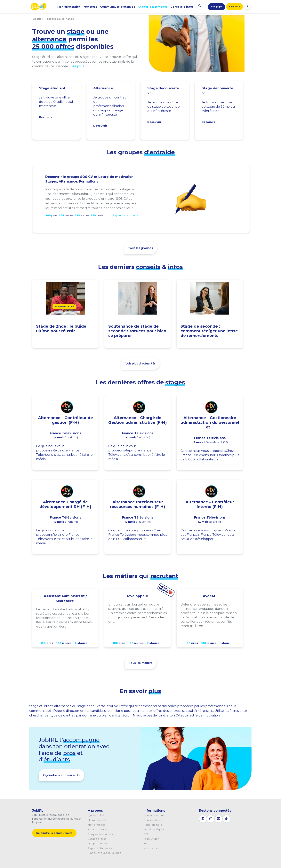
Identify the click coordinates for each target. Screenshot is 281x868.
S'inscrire (234, 7)
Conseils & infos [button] (182, 7)
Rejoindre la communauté (61, 775)
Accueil (38, 19)
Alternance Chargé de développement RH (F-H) (65, 504)
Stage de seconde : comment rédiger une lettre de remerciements (209, 331)
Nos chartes (151, 848)
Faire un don (151, 839)
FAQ (146, 843)
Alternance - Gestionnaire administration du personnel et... (210, 422)
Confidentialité (153, 820)
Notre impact (96, 825)
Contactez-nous (154, 815)
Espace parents (98, 829)
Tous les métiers (141, 663)
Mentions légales (154, 829)
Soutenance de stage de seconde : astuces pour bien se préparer (137, 331)
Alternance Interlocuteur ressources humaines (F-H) (138, 504)
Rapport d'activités (100, 848)
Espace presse (97, 839)
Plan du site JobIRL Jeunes (104, 853)
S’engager (217, 7)
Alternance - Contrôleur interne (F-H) (210, 504)
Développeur (137, 596)
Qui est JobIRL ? (98, 815)
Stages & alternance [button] (153, 7)
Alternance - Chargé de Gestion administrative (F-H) (138, 420)
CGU (146, 834)
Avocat (209, 596)
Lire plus (77, 66)
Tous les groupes (141, 248)
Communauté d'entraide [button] (118, 7)
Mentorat (90, 7)
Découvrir (46, 117)
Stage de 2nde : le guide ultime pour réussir (61, 329)
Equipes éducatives (100, 834)
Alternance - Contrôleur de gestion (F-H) (65, 420)
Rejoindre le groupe (126, 215)
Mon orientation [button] (69, 7)
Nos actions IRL (97, 820)
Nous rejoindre (153, 825)
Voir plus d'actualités (141, 364)
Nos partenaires (98, 843)
